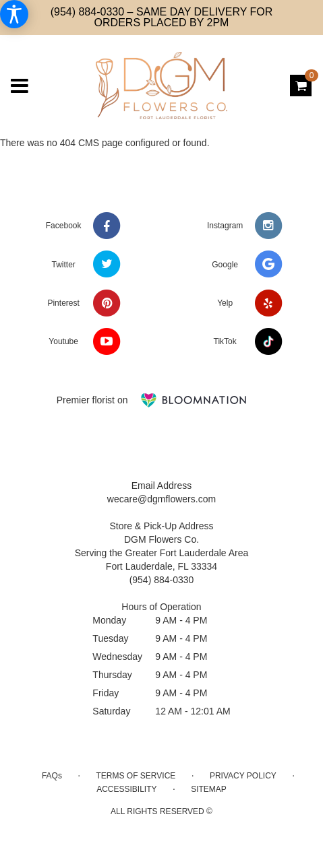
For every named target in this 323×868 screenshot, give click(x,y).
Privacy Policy (243, 776)
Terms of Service (136, 776)
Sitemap (209, 789)
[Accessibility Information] (14, 14)
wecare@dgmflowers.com (161, 499)
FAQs (52, 776)
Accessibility (126, 789)
